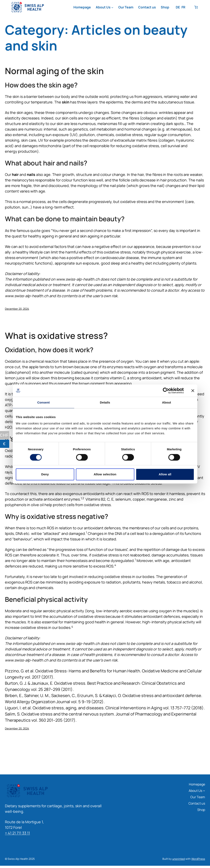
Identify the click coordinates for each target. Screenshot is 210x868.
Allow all (165, 474)
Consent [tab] (44, 402)
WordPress (198, 859)
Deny (45, 474)
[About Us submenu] (112, 7)
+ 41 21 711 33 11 (17, 833)
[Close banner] (193, 391)
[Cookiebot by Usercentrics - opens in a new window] (166, 391)
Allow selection (105, 474)
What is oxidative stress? (56, 336)
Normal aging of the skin (54, 71)
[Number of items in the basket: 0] (196, 7)
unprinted (179, 859)
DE (178, 7)
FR (183, 7)
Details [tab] (105, 402)
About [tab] (167, 402)
